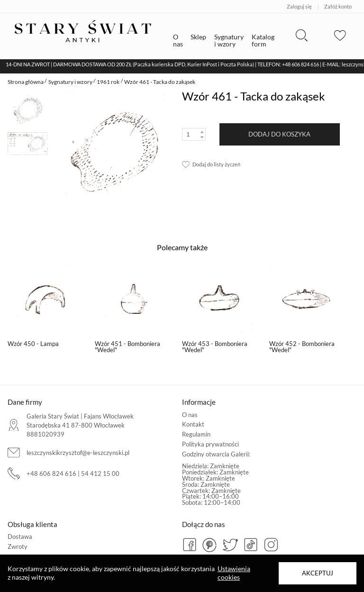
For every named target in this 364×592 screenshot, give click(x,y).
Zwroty (18, 546)
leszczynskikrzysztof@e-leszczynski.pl (78, 453)
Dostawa (20, 537)
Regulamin (196, 434)
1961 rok (108, 82)
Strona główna (26, 82)
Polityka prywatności (210, 444)
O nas (190, 415)
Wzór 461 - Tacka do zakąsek (160, 82)
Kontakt (193, 424)
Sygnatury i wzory (70, 82)
